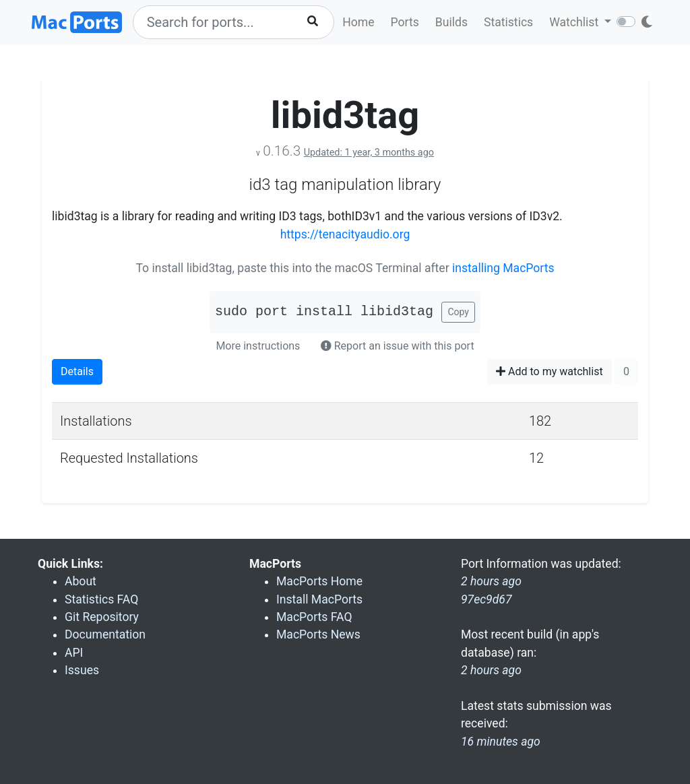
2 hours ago (491, 670)
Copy (458, 312)
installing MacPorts (503, 268)
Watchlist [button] (575, 22)
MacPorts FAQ (314, 617)
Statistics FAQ (101, 599)
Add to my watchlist (550, 371)
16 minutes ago (501, 742)
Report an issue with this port (398, 346)
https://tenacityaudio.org (345, 234)
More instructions (258, 346)
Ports (405, 22)
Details (77, 371)
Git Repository (102, 617)
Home (358, 22)
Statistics (508, 22)
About (81, 581)
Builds (451, 22)
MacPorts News (318, 634)
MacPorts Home (319, 581)
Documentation (105, 634)
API (74, 653)
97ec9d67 (487, 599)
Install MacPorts (319, 599)
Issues (82, 670)
